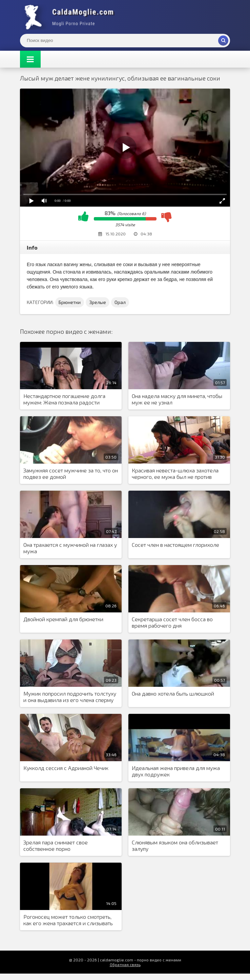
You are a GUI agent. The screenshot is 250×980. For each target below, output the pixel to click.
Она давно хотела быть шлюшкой (173, 693)
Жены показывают (71, 17)
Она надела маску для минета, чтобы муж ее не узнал (177, 399)
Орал (120, 302)
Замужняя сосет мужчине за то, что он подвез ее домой (71, 473)
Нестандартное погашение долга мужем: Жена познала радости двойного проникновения (64, 399)
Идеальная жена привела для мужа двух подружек (176, 771)
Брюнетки (70, 302)
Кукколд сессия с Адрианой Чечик (66, 768)
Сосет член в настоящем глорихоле (175, 545)
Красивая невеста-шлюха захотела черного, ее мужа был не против (175, 473)
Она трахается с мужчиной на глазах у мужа (70, 548)
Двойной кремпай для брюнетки (63, 619)
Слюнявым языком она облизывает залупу (175, 845)
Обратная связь (125, 964)
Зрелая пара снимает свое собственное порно (56, 845)
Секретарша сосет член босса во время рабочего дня (172, 622)
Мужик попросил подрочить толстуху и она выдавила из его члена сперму (70, 697)
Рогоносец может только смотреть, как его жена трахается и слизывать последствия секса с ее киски (68, 920)
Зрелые (98, 302)
